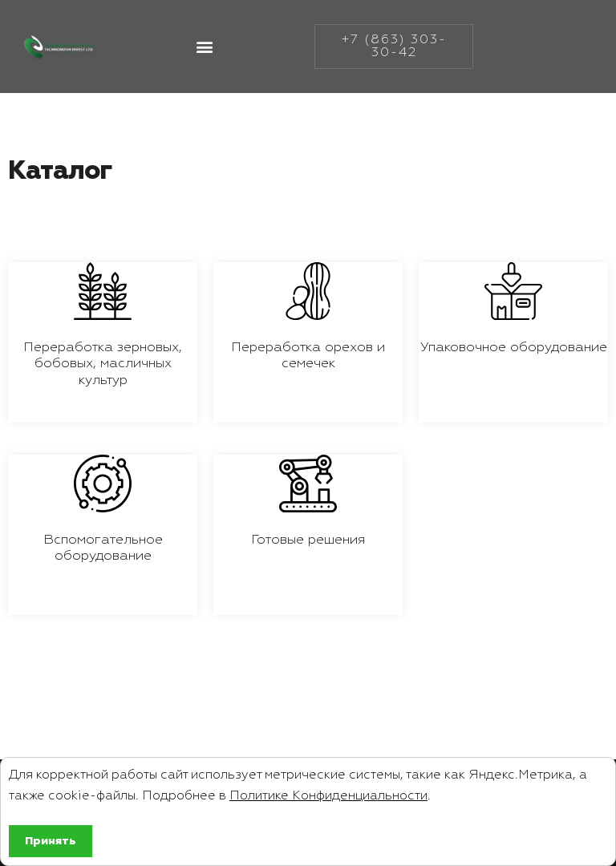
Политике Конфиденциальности (328, 796)
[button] (204, 49)
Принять (51, 841)
